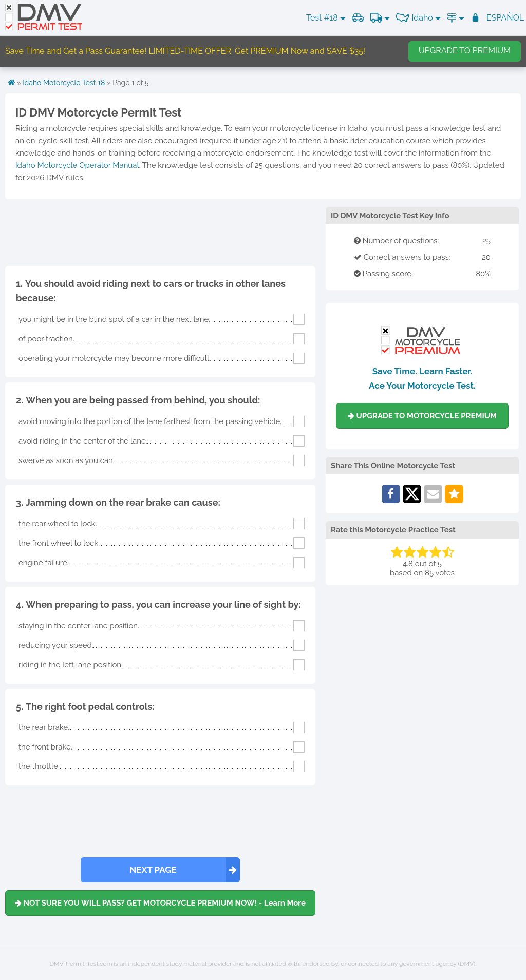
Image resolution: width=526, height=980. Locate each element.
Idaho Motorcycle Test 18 (64, 83)
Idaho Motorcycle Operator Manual (77, 165)
